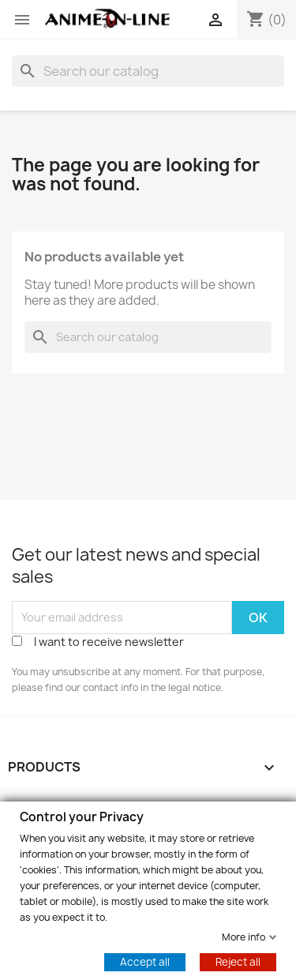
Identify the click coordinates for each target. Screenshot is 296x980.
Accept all (145, 961)
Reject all (238, 961)
